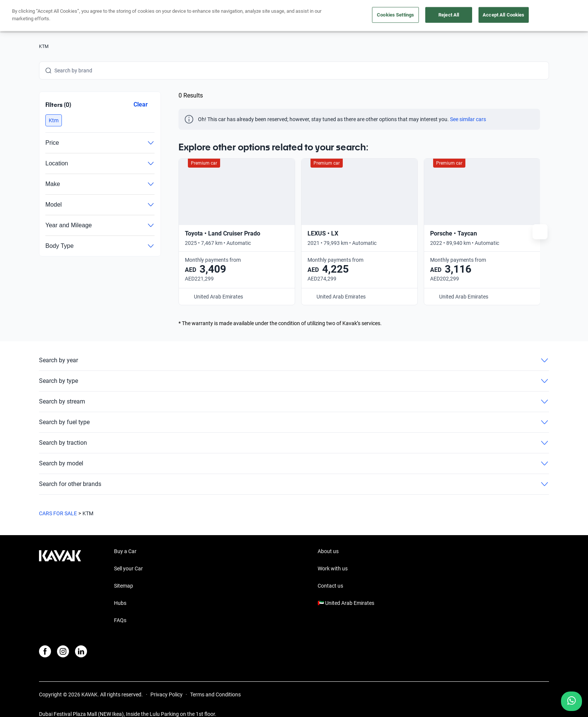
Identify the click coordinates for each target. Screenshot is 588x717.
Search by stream (294, 389)
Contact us (330, 573)
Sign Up (533, 16)
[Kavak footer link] (60, 574)
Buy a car (281, 16)
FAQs (120, 607)
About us (430, 16)
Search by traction (294, 430)
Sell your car (322, 16)
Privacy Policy (166, 682)
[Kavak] (60, 16)
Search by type (294, 368)
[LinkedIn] (81, 639)
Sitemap (124, 573)
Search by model (294, 451)
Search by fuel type (294, 409)
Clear (141, 104)
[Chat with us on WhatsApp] (571, 701)
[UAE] (457, 16)
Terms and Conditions (215, 682)
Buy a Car (125, 538)
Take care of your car (378, 16)
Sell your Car (128, 556)
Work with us (333, 556)
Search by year (294, 348)
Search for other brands (294, 471)
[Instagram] (63, 639)
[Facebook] (45, 639)
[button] (54, 120)
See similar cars (468, 119)
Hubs (120, 590)
